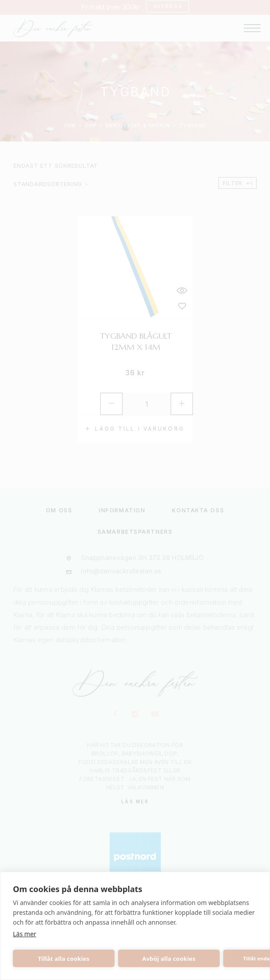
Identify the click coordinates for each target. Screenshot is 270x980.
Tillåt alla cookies (64, 959)
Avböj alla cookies (169, 959)
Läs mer (25, 934)
